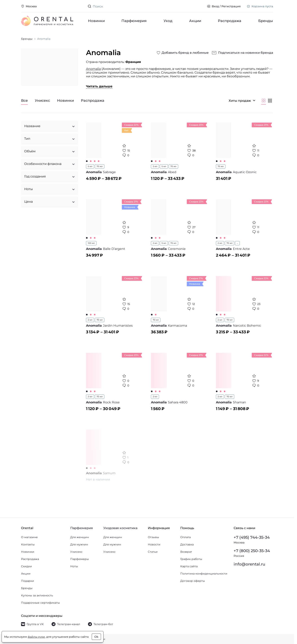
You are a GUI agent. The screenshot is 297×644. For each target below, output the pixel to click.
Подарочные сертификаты (40, 603)
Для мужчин (79, 544)
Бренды (266, 21)
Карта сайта (189, 566)
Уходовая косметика (120, 528)
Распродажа (230, 21)
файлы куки (36, 637)
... (237, 243)
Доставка (187, 544)
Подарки (28, 581)
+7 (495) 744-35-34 (252, 537)
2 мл (155, 166)
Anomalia (93, 69)
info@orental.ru (249, 564)
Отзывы (153, 537)
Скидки (26, 566)
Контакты (28, 544)
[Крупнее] (264, 101)
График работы (191, 559)
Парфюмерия (134, 21)
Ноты (74, 566)
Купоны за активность (37, 595)
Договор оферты (193, 581)
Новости (154, 544)
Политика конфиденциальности (204, 574)
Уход (168, 21)
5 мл (90, 166)
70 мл (100, 166)
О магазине (29, 537)
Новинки (96, 21)
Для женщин (80, 537)
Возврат (186, 552)
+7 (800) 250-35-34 (252, 551)
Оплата (186, 537)
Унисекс (76, 552)
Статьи (153, 552)
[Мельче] (270, 101)
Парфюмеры (80, 559)
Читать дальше (99, 86)
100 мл (91, 243)
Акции (195, 21)
